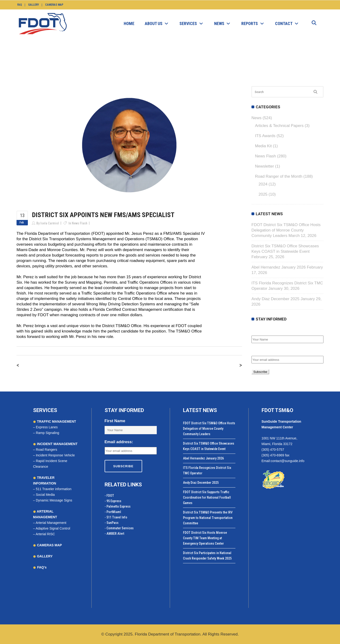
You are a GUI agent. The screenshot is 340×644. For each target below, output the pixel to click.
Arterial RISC (45, 534)
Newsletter (264, 166)
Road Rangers (47, 450)
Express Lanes (47, 427)
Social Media (45, 495)
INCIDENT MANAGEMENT (57, 444)
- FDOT (109, 496)
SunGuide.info (116, 60)
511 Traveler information (54, 489)
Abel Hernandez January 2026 (279, 267)
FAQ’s (42, 567)
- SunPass (112, 523)
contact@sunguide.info (287, 461)
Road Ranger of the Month (279, 176)
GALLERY (44, 556)
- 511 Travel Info (116, 517)
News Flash (152, 60)
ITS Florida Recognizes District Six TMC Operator (207, 470)
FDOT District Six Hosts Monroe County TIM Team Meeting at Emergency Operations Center (205, 538)
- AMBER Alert (114, 534)
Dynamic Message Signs (54, 500)
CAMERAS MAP (49, 545)
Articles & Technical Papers (279, 126)
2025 (263, 194)
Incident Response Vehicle (55, 455)
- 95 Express (113, 501)
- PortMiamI (113, 512)
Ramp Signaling (48, 433)
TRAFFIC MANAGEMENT (56, 421)
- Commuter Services (119, 528)
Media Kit (263, 146)
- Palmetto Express (118, 506)
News (135, 60)
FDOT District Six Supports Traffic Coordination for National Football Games (207, 497)
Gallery (34, 5)
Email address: (266, 351)
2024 (263, 184)
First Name (262, 330)
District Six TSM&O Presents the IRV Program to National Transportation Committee (208, 518)
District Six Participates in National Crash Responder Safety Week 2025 (207, 556)
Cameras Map (54, 5)
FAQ (20, 5)
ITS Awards (265, 136)
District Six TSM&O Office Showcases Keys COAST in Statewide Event (209, 446)
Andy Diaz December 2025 (275, 299)
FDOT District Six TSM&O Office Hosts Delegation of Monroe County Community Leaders (286, 230)
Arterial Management (51, 523)
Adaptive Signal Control (53, 528)
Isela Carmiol (50, 223)
